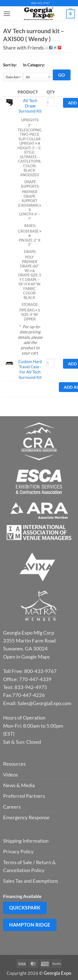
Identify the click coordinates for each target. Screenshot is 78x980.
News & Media (19, 785)
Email (46, 48)
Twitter (55, 48)
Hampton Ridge (30, 925)
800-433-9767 (41, 3)
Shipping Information (26, 841)
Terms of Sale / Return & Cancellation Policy (29, 866)
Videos (11, 775)
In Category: (34, 65)
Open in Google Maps (26, 657)
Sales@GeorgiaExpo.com (44, 703)
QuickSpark (25, 908)
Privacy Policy (18, 851)
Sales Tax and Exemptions (31, 881)
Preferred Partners (24, 796)
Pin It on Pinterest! (59, 48)
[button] (7, 14)
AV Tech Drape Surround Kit (30, 106)
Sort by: (10, 65)
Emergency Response (26, 817)
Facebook (51, 48)
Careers (12, 807)
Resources (14, 764)
